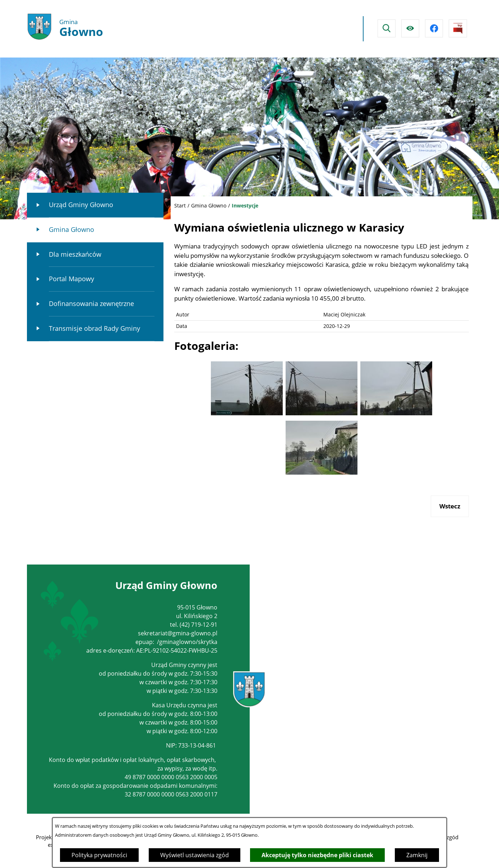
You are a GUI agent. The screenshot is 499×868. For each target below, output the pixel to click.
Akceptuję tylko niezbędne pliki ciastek (317, 855)
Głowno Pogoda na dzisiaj (292, 29)
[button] (247, 413)
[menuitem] (95, 205)
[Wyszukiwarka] (387, 28)
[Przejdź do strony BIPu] (458, 28)
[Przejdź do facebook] (434, 28)
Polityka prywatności (99, 855)
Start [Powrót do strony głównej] (180, 205)
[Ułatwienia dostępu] (410, 28)
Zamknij (417, 855)
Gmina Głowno (209, 205)
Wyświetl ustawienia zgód (195, 855)
